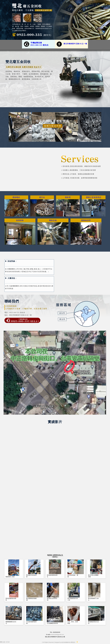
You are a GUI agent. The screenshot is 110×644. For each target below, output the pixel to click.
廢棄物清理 (86, 220)
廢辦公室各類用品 (94, 197)
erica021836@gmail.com (57, 634)
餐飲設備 (53, 220)
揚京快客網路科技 (66, 642)
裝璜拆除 (20, 220)
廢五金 (42, 197)
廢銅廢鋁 (16, 197)
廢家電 (68, 197)
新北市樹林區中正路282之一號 (75, 44)
